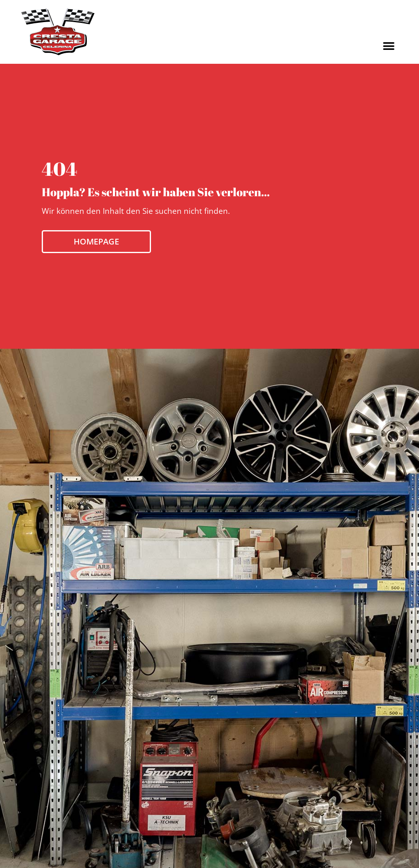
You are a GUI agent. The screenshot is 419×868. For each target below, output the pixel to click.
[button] (389, 46)
